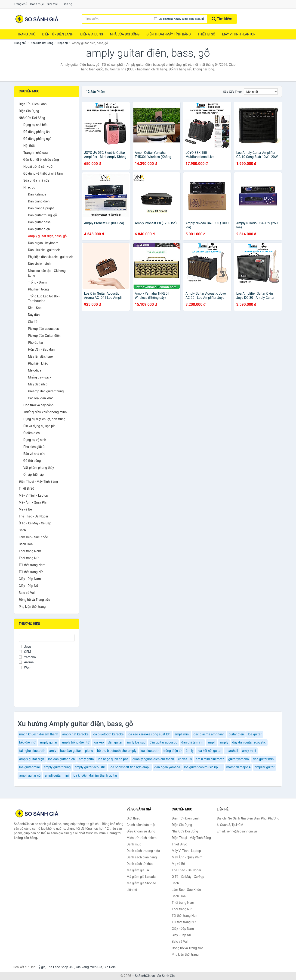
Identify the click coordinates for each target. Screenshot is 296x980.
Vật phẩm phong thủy (39, 468)
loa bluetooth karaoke (108, 734)
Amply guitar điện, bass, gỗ (47, 236)
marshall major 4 (239, 767)
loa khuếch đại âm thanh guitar (95, 775)
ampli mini (182, 734)
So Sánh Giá (166, 976)
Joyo (25, 647)
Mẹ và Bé (25, 509)
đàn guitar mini (264, 759)
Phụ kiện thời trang (32, 607)
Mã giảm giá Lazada (141, 877)
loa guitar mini (29, 767)
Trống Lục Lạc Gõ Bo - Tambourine (44, 299)
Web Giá (96, 967)
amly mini (249, 751)
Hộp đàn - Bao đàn (41, 350)
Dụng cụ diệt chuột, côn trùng (44, 419)
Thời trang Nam (30, 551)
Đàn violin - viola (40, 264)
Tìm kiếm (222, 19)
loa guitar (255, 734)
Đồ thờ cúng (32, 461)
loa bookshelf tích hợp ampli (130, 767)
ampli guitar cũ (30, 775)
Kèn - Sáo (35, 308)
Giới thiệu (53, 4)
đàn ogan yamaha (167, 767)
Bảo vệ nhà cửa (34, 454)
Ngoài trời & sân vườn (39, 167)
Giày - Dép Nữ (29, 586)
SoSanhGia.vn (145, 976)
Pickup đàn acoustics (43, 329)
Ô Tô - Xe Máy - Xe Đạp (35, 523)
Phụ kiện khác (38, 363)
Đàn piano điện (39, 201)
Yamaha (27, 657)
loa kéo (99, 742)
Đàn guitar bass (39, 222)
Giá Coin (110, 967)
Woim (26, 668)
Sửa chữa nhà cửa (36, 180)
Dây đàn (34, 315)
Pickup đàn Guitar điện (44, 336)
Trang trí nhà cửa (35, 153)
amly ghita (86, 759)
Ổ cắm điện (32, 433)
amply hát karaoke (75, 734)
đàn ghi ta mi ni (192, 742)
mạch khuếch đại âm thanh (39, 734)
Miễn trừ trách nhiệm (142, 838)
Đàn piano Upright (41, 208)
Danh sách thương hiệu (143, 851)
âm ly (190, 751)
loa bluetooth (150, 751)
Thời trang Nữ (29, 558)
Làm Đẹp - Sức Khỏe (33, 537)
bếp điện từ (27, 742)
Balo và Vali (27, 593)
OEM (25, 652)
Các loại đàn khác (41, 398)
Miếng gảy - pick (40, 377)
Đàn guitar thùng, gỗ (42, 215)
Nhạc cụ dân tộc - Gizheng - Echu (48, 273)
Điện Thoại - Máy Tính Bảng (168, 34)
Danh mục (37, 4)
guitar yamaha (239, 759)
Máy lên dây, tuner (41, 356)
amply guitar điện (32, 759)
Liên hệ (67, 4)
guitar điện (236, 734)
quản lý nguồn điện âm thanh (153, 759)
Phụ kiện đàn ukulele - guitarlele (51, 257)
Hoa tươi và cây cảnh (38, 405)
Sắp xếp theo (232, 92)
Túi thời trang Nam (32, 565)
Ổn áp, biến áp (34, 475)
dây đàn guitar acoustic (249, 742)
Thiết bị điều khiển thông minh (45, 412)
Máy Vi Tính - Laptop (239, 34)
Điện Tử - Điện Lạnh (58, 34)
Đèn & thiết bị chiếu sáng (41, 160)
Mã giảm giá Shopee (141, 883)
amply (224, 742)
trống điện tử (173, 751)
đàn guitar (115, 742)
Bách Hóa (26, 544)
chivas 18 (185, 759)
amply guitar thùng (57, 767)
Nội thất (29, 146)
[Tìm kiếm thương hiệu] (118, 19)
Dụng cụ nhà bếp (35, 125)
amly (53, 751)
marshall (232, 751)
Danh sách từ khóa (140, 864)
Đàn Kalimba (37, 194)
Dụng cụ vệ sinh (35, 440)
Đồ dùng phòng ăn (37, 132)
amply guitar (48, 742)
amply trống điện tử (75, 742)
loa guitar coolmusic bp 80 (203, 767)
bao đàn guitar (71, 751)
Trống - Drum (37, 282)
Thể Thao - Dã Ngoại (33, 516)
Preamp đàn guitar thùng (46, 391)
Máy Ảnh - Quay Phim (34, 502)
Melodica (35, 370)
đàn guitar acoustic (163, 742)
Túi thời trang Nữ (31, 572)
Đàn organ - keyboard (43, 243)
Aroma (26, 662)
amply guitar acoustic (90, 767)
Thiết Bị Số (207, 34)
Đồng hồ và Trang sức (34, 600)
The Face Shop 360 (60, 967)
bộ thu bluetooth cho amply (117, 751)
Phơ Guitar (36, 343)
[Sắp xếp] (261, 91)
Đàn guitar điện (39, 229)
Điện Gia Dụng (92, 34)
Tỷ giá (41, 967)
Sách (22, 530)
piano (89, 751)
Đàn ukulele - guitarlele (44, 250)
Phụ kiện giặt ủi (34, 447)
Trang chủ (20, 4)
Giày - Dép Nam (30, 579)
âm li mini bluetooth (210, 759)
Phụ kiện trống (38, 289)
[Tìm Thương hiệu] (47, 638)
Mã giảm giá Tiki (139, 870)
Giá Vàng (82, 967)
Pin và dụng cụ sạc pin (39, 426)
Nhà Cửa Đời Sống (125, 34)
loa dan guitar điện (62, 759)
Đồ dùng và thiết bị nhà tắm (43, 173)
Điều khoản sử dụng (141, 831)
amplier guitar (265, 767)
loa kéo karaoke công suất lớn (149, 734)
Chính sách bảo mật (141, 825)
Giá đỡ (33, 322)
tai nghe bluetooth (32, 751)
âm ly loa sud (136, 742)
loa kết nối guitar (209, 751)
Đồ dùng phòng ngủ (37, 139)
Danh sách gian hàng (142, 857)
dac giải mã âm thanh (209, 734)
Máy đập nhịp (38, 384)
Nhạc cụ (63, 43)
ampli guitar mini (57, 775)
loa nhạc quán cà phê (113, 759)
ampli (211, 742)
